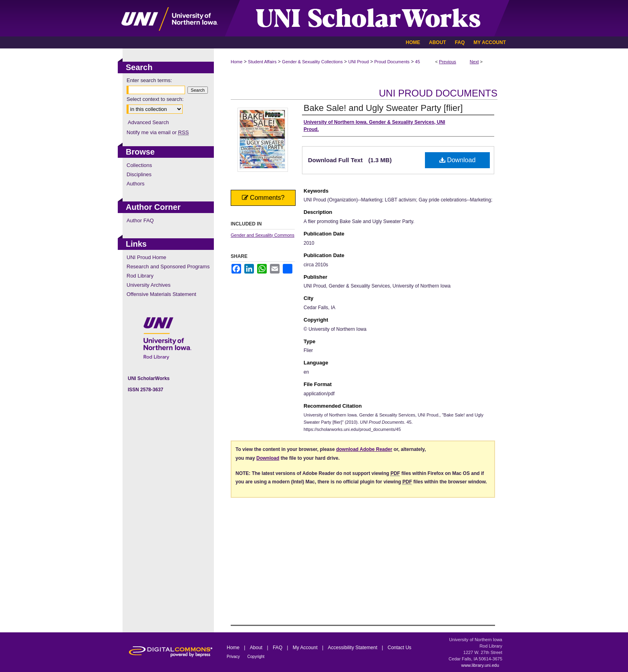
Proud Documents (392, 62)
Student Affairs (262, 62)
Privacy (234, 657)
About (257, 648)
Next (474, 62)
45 (417, 62)
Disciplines (139, 174)
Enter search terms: (149, 80)
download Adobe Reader (364, 449)
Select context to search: (155, 99)
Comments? (263, 198)
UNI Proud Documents (438, 93)
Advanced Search (148, 122)
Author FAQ (140, 220)
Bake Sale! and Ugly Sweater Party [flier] (383, 108)
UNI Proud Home (146, 257)
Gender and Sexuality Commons (263, 235)
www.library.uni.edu (480, 665)
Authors (136, 184)
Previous (448, 62)
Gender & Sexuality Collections (312, 62)
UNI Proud (358, 62)
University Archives (149, 285)
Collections (139, 165)
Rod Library (140, 276)
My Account (306, 648)
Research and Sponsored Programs (168, 267)
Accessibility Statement (353, 648)
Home (237, 62)
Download (458, 160)
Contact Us (400, 648)
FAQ (278, 648)
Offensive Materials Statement (161, 294)
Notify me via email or (158, 132)
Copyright (256, 657)
